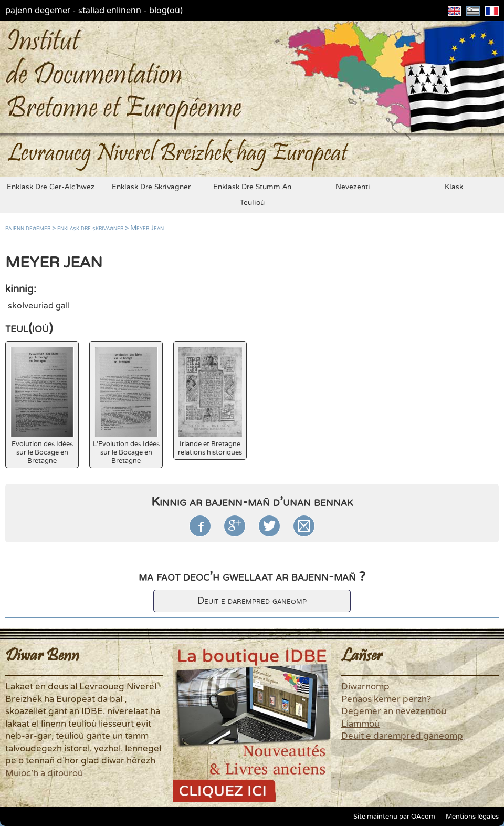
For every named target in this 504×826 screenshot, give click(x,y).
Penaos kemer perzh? (386, 699)
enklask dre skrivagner (151, 187)
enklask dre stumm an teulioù (252, 195)
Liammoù (360, 724)
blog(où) (166, 11)
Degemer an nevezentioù (394, 711)
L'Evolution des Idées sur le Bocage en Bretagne (126, 406)
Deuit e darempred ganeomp (252, 601)
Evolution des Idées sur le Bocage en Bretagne (42, 406)
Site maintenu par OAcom (394, 817)
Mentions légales (472, 817)
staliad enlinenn (110, 11)
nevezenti (353, 187)
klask (454, 187)
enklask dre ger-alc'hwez (51, 187)
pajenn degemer (38, 11)
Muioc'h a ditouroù (44, 773)
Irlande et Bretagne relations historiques (210, 402)
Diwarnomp (365, 687)
